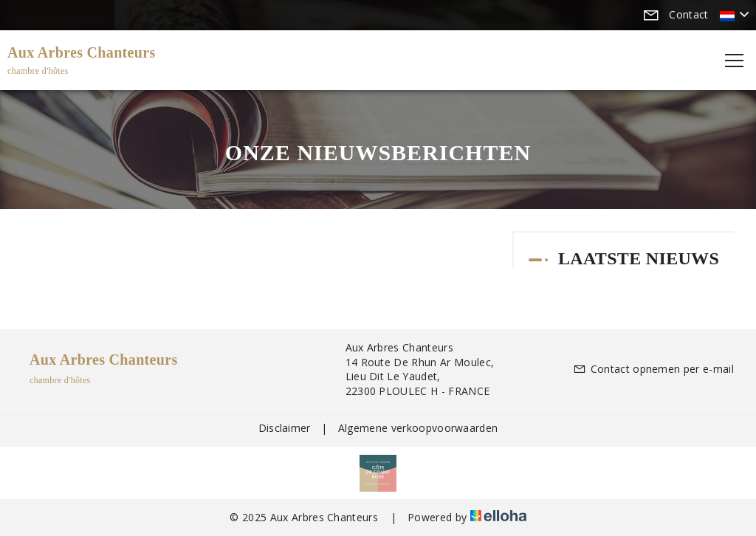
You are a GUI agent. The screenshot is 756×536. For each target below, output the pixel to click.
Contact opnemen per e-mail (653, 369)
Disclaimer (285, 428)
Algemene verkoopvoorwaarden (418, 428)
